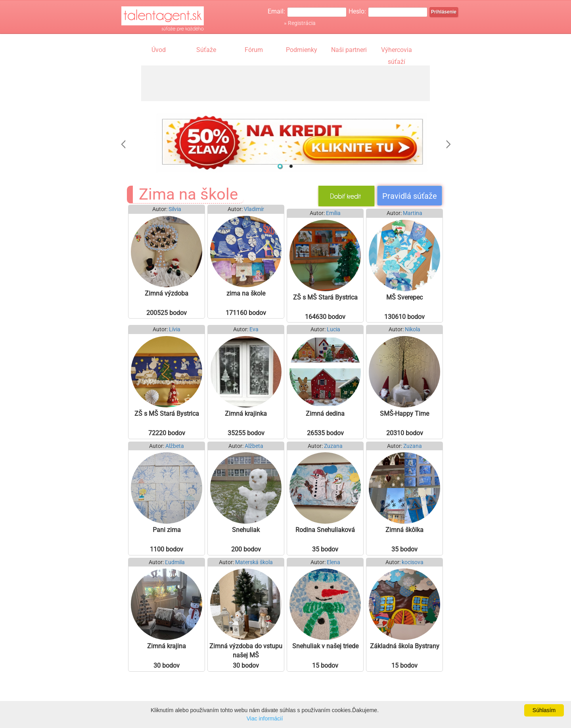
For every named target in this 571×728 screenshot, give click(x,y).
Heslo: (357, 11)
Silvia (175, 209)
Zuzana (333, 446)
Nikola (413, 329)
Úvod (159, 50)
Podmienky (302, 50)
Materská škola (254, 562)
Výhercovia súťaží (397, 51)
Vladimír (254, 209)
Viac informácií (265, 718)
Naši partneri (349, 50)
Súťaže (206, 50)
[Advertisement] (285, 83)
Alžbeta (175, 446)
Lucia (333, 329)
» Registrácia (300, 23)
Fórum (254, 50)
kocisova (413, 562)
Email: (276, 11)
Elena (333, 562)
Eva (254, 329)
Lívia (175, 329)
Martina (413, 213)
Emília (333, 213)
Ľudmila (175, 562)
